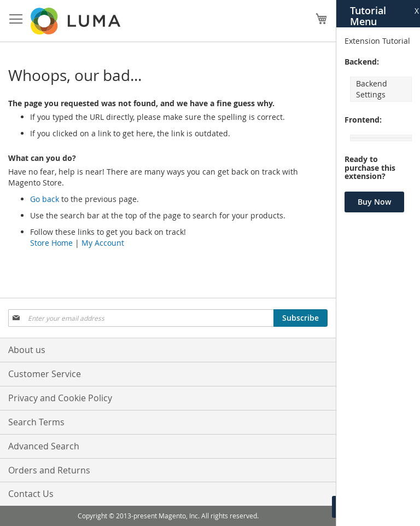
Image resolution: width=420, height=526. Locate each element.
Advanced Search (44, 446)
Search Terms (36, 422)
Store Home (51, 243)
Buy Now (374, 202)
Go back (45, 199)
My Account (103, 243)
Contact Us (31, 494)
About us (27, 350)
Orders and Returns (49, 470)
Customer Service (45, 374)
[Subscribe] (301, 318)
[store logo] (77, 21)
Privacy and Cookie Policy (60, 398)
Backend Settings (372, 89)
